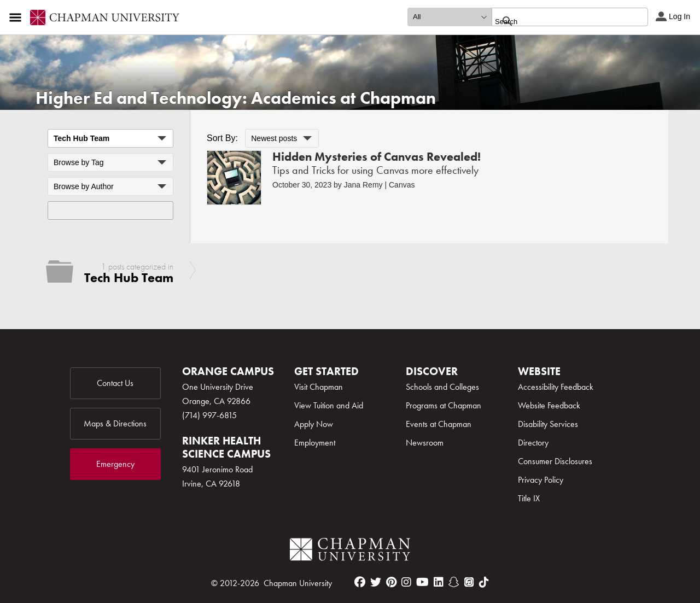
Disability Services (548, 424)
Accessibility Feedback (556, 387)
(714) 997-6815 (209, 415)
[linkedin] (439, 582)
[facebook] (360, 582)
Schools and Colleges (442, 387)
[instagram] (406, 582)
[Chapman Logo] (350, 551)
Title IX (529, 498)
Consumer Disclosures (555, 461)
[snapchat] (454, 582)
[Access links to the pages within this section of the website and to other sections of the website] (17, 17)
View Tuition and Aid (329, 405)
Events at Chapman (439, 424)
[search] (558, 21)
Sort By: (222, 138)
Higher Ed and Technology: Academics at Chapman (236, 98)
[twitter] (376, 582)
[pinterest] (391, 582)
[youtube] (422, 582)
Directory (533, 443)
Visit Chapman (319, 387)
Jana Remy (363, 185)
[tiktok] (484, 582)
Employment (315, 443)
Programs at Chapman (444, 405)
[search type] (450, 17)
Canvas (402, 185)
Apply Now (314, 424)
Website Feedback (549, 405)
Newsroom (425, 443)
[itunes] (469, 582)
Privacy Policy (541, 480)
